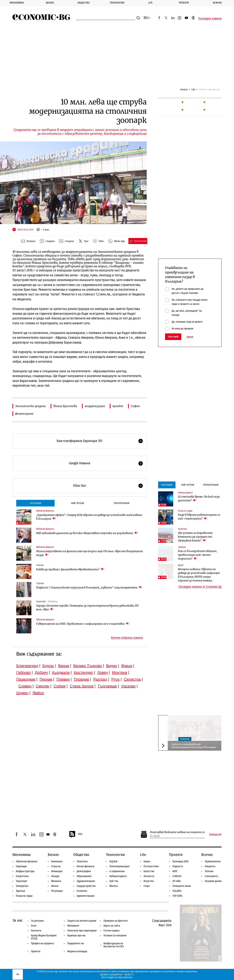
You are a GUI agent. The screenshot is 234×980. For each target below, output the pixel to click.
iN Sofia (177, 881)
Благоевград (27, 666)
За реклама (37, 921)
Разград (100, 679)
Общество (84, 3)
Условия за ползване (115, 936)
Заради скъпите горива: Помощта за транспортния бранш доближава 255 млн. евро (87, 607)
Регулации (57, 891)
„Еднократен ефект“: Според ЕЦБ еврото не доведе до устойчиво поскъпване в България (89, 517)
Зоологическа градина (30, 406)
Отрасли (56, 866)
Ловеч (103, 672)
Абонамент (73, 926)
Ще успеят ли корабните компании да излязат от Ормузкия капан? (195, 537)
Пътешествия (151, 866)
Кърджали (61, 672)
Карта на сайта (112, 926)
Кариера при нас (76, 936)
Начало (184, 89)
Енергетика (22, 876)
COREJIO (177, 876)
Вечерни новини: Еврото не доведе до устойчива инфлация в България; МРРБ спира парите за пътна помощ (199, 575)
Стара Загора (82, 686)
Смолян (42, 686)
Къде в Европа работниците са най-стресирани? (199, 517)
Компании (185, 739)
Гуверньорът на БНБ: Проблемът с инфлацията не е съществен (83, 624)
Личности (149, 876)
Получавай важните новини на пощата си (177, 832)
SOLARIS (177, 891)
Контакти (36, 931)
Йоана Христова (65, 406)
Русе (115, 679)
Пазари (55, 876)
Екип (34, 926)
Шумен (22, 693)
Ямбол (38, 693)
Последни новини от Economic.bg (200, 587)
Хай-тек (114, 881)
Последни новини (210, 19)
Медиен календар (77, 951)
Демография (84, 871)
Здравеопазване (86, 881)
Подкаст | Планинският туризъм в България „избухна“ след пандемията (89, 587)
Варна (64, 666)
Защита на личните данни (82, 921)
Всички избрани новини (127, 638)
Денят (181, 565)
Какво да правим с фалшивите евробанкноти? (70, 569)
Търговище (107, 686)
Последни (36, 503)
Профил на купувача (42, 943)
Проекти (184, 3)
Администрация (86, 896)
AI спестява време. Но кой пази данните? (199, 499)
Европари (21, 866)
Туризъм (40, 583)
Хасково (128, 686)
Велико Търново (88, 666)
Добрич (41, 672)
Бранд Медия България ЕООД (44, 937)
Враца (127, 666)
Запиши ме (215, 834)
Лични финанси (86, 866)
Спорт (147, 886)
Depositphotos (125, 977)
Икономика (17, 3)
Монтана (119, 672)
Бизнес (50, 3)
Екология (82, 891)
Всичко (217, 3)
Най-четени (78, 503)
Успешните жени (182, 886)
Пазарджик (26, 679)
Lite (150, 3)
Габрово (23, 672)
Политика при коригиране (82, 931)
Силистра (132, 679)
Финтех (114, 886)
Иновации (57, 871)
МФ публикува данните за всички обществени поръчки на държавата (87, 533)
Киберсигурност (185, 493)
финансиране (24, 414)
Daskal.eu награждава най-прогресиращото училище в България (194, 746)
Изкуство (149, 881)
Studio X (129, 974)
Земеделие (22, 886)
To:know (40, 565)
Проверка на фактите (116, 921)
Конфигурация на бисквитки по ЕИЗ (114, 945)
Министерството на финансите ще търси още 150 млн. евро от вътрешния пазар (89, 553)
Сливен (25, 686)
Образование (84, 876)
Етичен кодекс (112, 931)
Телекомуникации (119, 866)
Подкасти (178, 866)
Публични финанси (45, 511)
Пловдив (81, 679)
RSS (76, 834)
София (135, 406)
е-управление (117, 871)
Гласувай (173, 337)
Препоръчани (122, 503)
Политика (182, 529)
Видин (111, 666)
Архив (190, 337)
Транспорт (41, 601)
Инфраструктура (25, 871)
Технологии (117, 3)
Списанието (211, 876)
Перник (46, 679)
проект (118, 406)
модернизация (95, 406)
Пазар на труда (185, 511)
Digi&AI (113, 861)
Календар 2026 (180, 861)
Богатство (149, 871)
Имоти (55, 886)
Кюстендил (83, 672)
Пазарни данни (213, 881)
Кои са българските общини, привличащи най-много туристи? (198, 555)
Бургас (48, 666)
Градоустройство (86, 886)
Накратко (210, 866)
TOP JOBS (177, 896)
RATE (175, 871)
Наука (147, 861)
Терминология (213, 861)
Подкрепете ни (76, 943)
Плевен (63, 679)
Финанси (56, 881)
